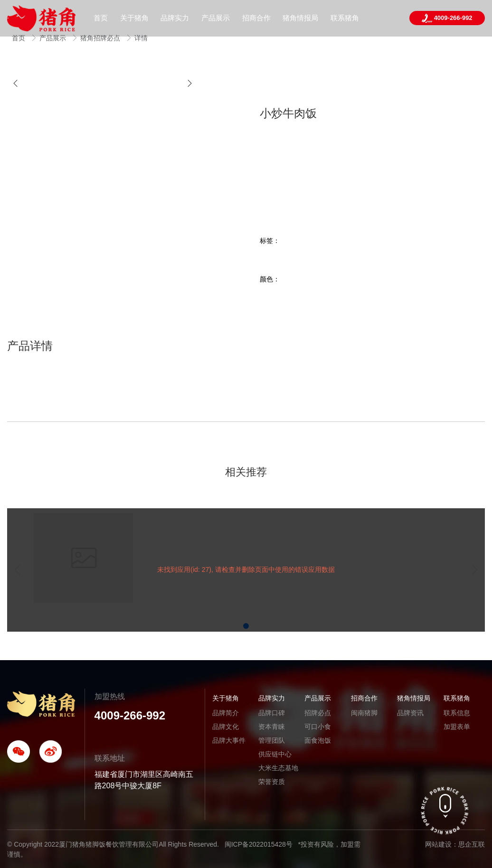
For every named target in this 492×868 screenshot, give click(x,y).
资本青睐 (272, 727)
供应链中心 (275, 754)
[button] (15, 83)
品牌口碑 (272, 713)
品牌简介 (226, 713)
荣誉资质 (272, 782)
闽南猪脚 (364, 713)
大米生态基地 (278, 768)
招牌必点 (318, 713)
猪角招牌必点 (101, 38)
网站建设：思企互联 (455, 844)
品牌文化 (226, 727)
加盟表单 (457, 727)
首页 (19, 38)
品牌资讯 (410, 713)
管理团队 (272, 740)
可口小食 (318, 727)
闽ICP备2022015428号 (259, 844)
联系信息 (457, 713)
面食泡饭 (318, 740)
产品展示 (54, 38)
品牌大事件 (229, 740)
